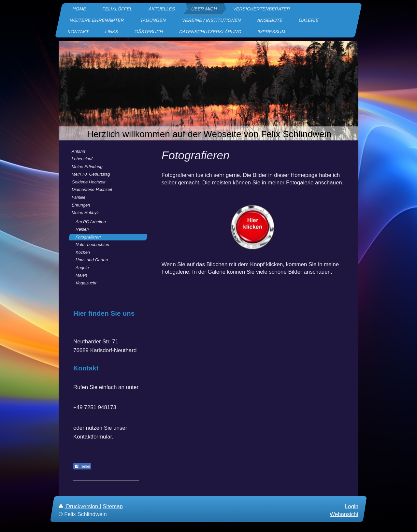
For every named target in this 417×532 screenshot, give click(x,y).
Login (352, 506)
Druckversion (79, 506)
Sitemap (113, 506)
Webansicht (344, 514)
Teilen (82, 467)
